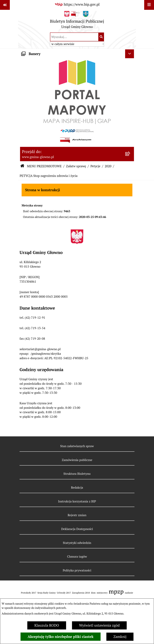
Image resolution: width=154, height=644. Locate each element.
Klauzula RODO (47, 625)
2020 (108, 166)
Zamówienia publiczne (77, 460)
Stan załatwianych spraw (77, 446)
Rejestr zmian (77, 515)
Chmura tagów (77, 557)
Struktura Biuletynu (77, 474)
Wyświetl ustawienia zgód (99, 625)
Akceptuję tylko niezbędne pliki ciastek (61, 637)
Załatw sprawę (76, 166)
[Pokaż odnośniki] (5, 5)
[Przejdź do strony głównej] (77, 21)
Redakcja (77, 488)
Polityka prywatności (77, 570)
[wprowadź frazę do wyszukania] (74, 37)
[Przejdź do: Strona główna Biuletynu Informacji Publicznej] (22, 166)
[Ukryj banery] (130, 54)
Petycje (95, 166)
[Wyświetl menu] (149, 5)
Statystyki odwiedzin (77, 543)
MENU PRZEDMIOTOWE (44, 166)
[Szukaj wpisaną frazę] (101, 37)
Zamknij (120, 637)
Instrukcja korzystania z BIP (77, 501)
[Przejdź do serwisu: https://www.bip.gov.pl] (77, 5)
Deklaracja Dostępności (77, 529)
